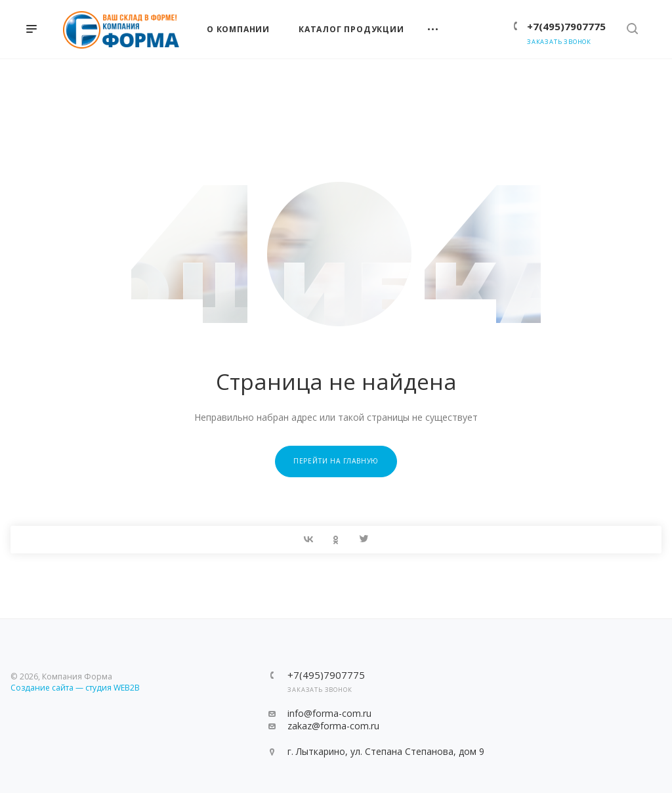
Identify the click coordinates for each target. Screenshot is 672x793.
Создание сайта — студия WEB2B (75, 688)
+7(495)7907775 (566, 26)
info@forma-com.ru (329, 713)
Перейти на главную (336, 461)
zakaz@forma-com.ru (333, 726)
